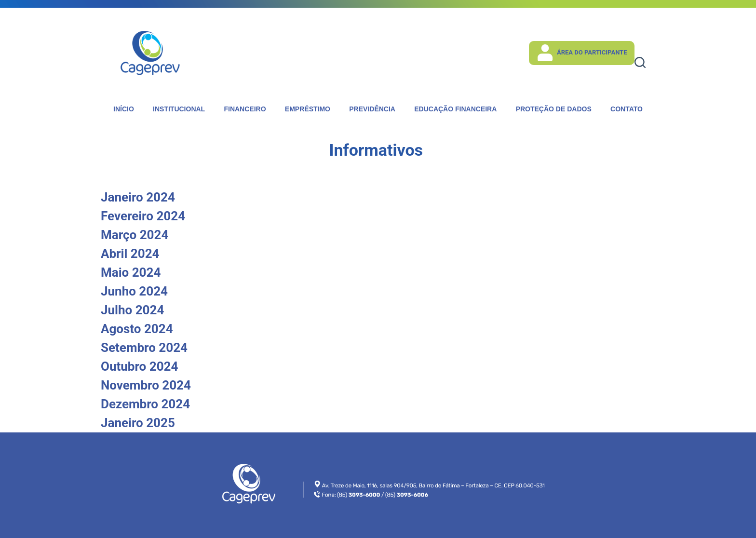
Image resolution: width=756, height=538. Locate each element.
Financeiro (245, 109)
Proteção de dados (554, 109)
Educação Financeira (455, 109)
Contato (627, 109)
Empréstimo (308, 109)
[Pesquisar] (640, 62)
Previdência (372, 109)
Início (124, 109)
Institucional (179, 109)
